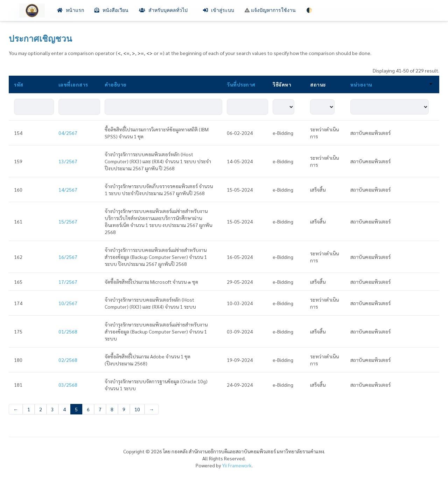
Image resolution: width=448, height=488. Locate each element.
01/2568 (68, 331)
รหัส (19, 84)
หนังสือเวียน (111, 10)
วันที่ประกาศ (241, 84)
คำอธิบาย (116, 84)
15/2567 (68, 221)
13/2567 (68, 161)
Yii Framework (237, 465)
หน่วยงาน (391, 84)
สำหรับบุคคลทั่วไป (166, 10)
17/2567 (68, 282)
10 (137, 409)
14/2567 (68, 190)
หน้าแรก (71, 10)
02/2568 (68, 360)
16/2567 (68, 257)
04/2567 (68, 133)
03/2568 (68, 385)
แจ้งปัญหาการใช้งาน (270, 10)
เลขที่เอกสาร (73, 84)
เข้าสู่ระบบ (219, 10)
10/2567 (68, 303)
